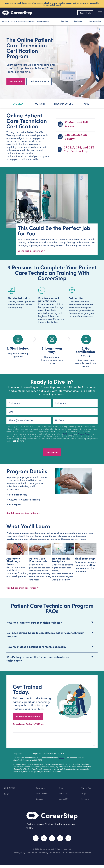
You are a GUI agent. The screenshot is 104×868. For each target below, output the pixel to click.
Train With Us (43, 795)
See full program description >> (23, 589)
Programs (41, 789)
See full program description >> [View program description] (23, 513)
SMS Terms (68, 434)
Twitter (43, 840)
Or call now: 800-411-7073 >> (28, 726)
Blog (61, 789)
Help (84, 795)
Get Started (16, 81)
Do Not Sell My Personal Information (76, 855)
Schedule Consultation (28, 718)
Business (41, 801)
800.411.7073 (10, 789)
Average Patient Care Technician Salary (40, 755)
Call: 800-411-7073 (39, 81)
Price (86, 104)
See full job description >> (32, 251)
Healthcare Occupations (70, 759)
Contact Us (64, 801)
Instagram (52, 840)
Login (7, 795)
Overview (64, 21)
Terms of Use (32, 855)
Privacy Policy (84, 434)
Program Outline (95, 21)
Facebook (34, 840)
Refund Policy (55, 855)
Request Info (85, 13)
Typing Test (87, 789)
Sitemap (86, 801)
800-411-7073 (18, 441)
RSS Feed (71, 842)
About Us (64, 795)
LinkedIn (61, 840)
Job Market (78, 21)
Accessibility (43, 855)
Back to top (89, 746)
